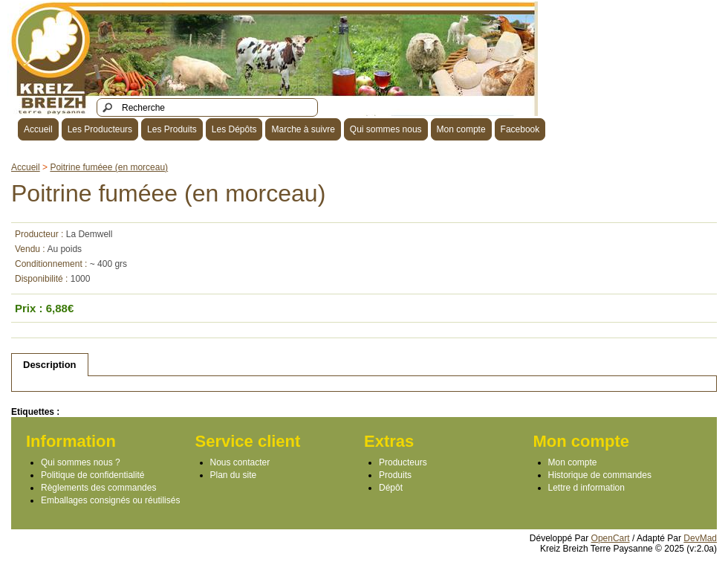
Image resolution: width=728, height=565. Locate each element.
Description (50, 365)
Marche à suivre (303, 129)
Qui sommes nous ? (81, 462)
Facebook (520, 129)
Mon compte (461, 129)
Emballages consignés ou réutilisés (110, 500)
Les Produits (172, 129)
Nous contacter (240, 462)
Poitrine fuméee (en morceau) (109, 167)
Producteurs (403, 462)
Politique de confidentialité (92, 475)
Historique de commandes (600, 475)
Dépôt (391, 488)
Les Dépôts (234, 129)
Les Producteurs (100, 129)
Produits (395, 475)
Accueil (38, 129)
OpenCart (611, 538)
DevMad (700, 538)
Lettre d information (586, 488)
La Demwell (90, 234)
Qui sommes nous (386, 129)
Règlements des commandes (98, 488)
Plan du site (234, 475)
